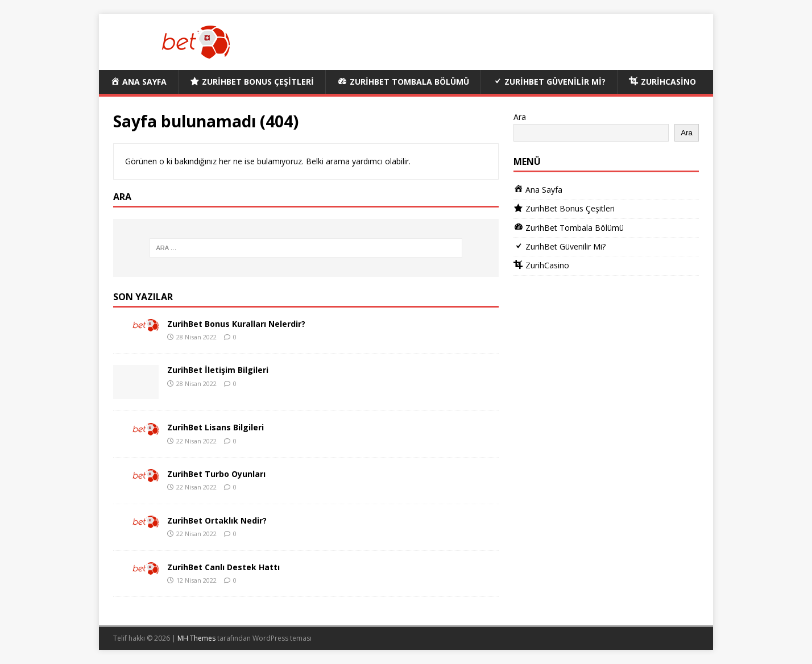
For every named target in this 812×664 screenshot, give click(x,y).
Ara (520, 117)
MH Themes (196, 638)
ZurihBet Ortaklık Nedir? (217, 520)
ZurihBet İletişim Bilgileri (218, 370)
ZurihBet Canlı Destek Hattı (223, 567)
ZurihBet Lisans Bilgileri (216, 427)
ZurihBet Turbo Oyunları (216, 474)
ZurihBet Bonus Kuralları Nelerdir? (236, 324)
